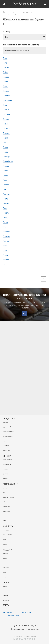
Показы (5, 563)
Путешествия (6, 507)
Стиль (4, 572)
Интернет (5, 596)
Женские (21, 12)
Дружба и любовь (8, 427)
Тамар (5, 86)
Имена (11, 12)
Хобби (4, 521)
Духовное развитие (8, 432)
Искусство (6, 530)
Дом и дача (6, 488)
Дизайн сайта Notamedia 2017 (25, 638)
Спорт (4, 516)
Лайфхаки (5, 502)
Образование (6, 441)
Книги (4, 539)
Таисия (6, 67)
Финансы (5, 478)
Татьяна (6, 133)
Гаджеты (5, 586)
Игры (4, 591)
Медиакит (7, 612)
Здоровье (5, 553)
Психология (6, 446)
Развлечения (6, 511)
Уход (4, 577)
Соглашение (13, 615)
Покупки (5, 469)
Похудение (6, 568)
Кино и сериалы (7, 535)
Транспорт (5, 474)
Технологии (6, 600)
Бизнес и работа (7, 460)
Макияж (5, 558)
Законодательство (8, 436)
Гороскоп (5, 422)
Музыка (5, 544)
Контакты (27, 612)
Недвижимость (7, 464)
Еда (4, 493)
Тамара (6, 91)
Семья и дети (6, 450)
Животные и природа (8, 497)
